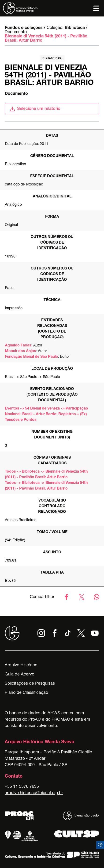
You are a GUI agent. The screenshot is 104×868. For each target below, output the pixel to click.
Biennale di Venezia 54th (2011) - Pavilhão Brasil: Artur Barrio (46, 39)
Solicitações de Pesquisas (30, 684)
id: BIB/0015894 (52, 59)
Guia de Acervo (19, 675)
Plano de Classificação (26, 693)
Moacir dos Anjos (20, 351)
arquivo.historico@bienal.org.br (34, 793)
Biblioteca (75, 28)
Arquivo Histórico (21, 665)
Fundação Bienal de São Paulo (32, 357)
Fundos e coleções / (25, 28)
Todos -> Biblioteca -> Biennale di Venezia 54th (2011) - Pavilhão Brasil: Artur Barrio (46, 475)
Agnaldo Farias (18, 346)
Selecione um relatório (35, 109)
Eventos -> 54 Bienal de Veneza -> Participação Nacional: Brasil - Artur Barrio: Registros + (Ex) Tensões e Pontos (46, 414)
